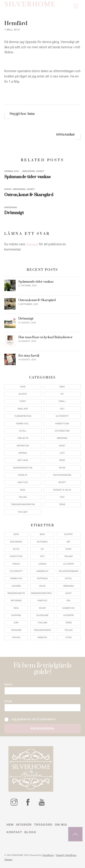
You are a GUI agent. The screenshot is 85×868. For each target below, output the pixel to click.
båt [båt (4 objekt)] (68, 542)
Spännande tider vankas (28, 177)
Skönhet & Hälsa (62, 490)
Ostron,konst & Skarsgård (29, 195)
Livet (62, 453)
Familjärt (23, 409)
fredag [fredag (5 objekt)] (16, 564)
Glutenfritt (62, 416)
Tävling (23, 497)
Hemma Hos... (13, 171)
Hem (10, 825)
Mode (62, 460)
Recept (62, 482)
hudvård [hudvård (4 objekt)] (16, 586)
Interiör (24, 825)
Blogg (30, 832)
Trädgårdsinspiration (23, 504)
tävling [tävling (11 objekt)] (68, 630)
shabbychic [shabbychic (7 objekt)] (69, 608)
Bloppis (23, 394)
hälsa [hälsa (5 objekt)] (42, 586)
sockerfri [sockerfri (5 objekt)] (69, 615)
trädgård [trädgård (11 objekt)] (16, 630)
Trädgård (43, 825)
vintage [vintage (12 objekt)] (16, 638)
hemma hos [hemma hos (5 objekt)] (16, 579)
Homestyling (62, 424)
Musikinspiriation (23, 468)
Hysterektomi (62, 431)
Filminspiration (23, 416)
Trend (62, 504)
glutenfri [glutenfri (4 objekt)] (69, 564)
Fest (62, 409)
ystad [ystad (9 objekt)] (69, 638)
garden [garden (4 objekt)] (42, 564)
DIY (62, 394)
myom (62, 468)
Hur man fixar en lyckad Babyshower (45, 337)
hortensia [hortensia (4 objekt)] (42, 579)
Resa (23, 490)
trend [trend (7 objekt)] (68, 623)
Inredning (29, 171)
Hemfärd (16, 23)
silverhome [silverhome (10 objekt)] (42, 615)
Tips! (62, 497)
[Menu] (76, 6)
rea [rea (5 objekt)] (69, 601)
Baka (62, 387)
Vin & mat (23, 512)
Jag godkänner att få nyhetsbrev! (30, 719)
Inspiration (23, 446)
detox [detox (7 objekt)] (16, 549)
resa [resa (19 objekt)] (16, 608)
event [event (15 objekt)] (69, 549)
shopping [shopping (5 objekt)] (16, 615)
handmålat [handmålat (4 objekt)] (42, 571)
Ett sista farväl (29, 356)
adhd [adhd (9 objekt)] (16, 534)
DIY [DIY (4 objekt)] (42, 549)
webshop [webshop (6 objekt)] (42, 638)
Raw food (23, 482)
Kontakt (14, 832)
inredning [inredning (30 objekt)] (69, 586)
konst (40, 171)
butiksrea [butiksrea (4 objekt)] (42, 542)
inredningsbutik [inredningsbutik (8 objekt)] (16, 593)
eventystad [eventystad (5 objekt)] (16, 556)
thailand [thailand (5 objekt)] (42, 623)
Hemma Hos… (23, 424)
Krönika (23, 453)
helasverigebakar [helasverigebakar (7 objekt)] (69, 571)
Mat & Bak (23, 460)
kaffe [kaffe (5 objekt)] (69, 593)
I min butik (23, 438)
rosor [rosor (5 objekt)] (42, 608)
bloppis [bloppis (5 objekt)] (69, 534)
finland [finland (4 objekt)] (69, 556)
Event (8, 189)
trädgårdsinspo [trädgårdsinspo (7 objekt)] (42, 630)
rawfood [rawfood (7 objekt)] (42, 601)
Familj (62, 401)
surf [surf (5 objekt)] (16, 623)
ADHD (23, 387)
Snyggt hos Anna (22, 114)
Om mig (61, 825)
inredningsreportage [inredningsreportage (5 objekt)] (43, 593)
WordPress (48, 855)
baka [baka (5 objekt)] (42, 534)
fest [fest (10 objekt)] (42, 556)
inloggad (32, 244)
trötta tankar (66, 135)
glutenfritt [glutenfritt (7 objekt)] (16, 571)
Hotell (23, 431)
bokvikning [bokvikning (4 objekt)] (16, 542)
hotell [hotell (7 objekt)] (69, 579)
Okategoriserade (62, 475)
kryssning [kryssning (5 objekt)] (16, 601)
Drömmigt (14, 213)
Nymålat (23, 475)
